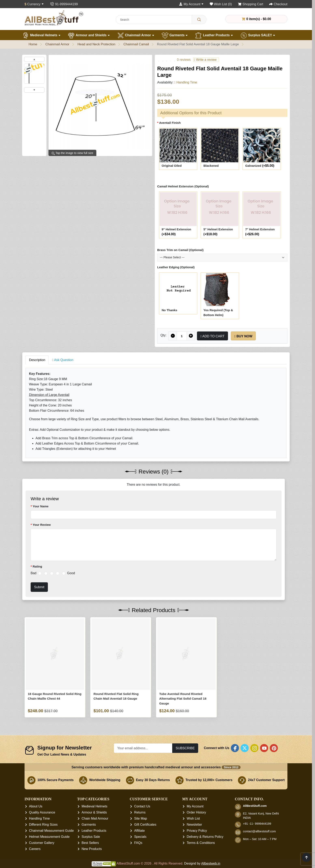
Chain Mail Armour (95, 819)
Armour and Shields (89, 35)
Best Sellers (90, 843)
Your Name (41, 506)
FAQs (138, 843)
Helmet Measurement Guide (49, 837)
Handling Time (39, 819)
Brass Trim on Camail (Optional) (180, 250)
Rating (37, 566)
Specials (140, 837)
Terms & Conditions (201, 843)
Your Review (42, 525)
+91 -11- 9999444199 (257, 824)
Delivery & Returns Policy (205, 837)
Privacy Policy (197, 831)
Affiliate (139, 831)
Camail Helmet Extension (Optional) (183, 186)
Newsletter (195, 825)
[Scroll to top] (306, 857)
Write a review (205, 60)
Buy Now (243, 336)
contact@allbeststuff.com (259, 832)
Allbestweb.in (211, 864)
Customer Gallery (42, 843)
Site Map (140, 819)
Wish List (193, 819)
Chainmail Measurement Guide (51, 831)
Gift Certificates (145, 825)
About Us (36, 807)
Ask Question (63, 360)
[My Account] (191, 4)
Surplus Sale (91, 837)
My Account (195, 807)
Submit (39, 587)
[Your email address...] (143, 748)
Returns (140, 813)
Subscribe (185, 748)
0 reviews (184, 60)
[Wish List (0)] (221, 4)
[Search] (199, 20)
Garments (175, 35)
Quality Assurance (42, 813)
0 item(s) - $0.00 (256, 19)
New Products (92, 849)
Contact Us (142, 807)
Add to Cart (212, 336)
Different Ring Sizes (43, 825)
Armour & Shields (94, 813)
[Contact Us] (64, 4)
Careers (35, 849)
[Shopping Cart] (251, 4)
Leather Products (214, 35)
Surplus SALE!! (258, 35)
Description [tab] (37, 360)
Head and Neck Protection (96, 44)
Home (33, 44)
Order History (196, 813)
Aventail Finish (170, 123)
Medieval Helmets (41, 35)
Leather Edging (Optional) (176, 267)
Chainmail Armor (136, 35)
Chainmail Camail (136, 44)
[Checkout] (278, 4)
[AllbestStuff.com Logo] (54, 18)
